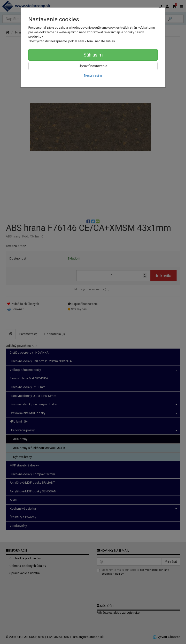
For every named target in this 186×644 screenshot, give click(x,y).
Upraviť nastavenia (93, 66)
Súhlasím (93, 55)
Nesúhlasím (93, 75)
